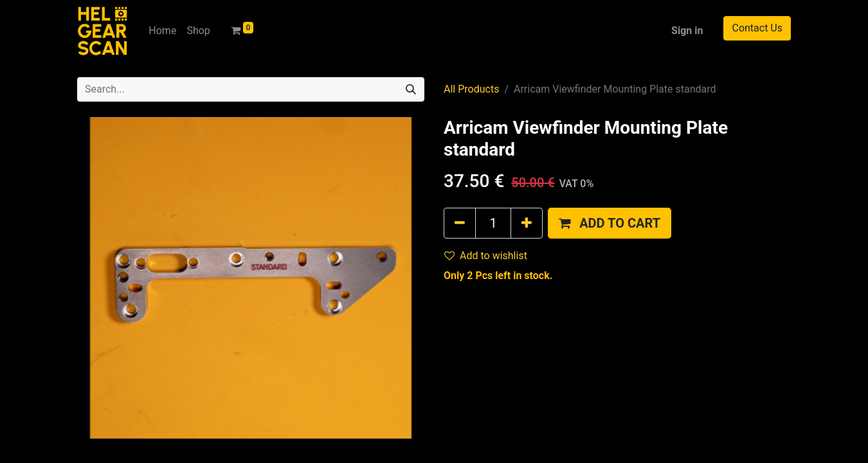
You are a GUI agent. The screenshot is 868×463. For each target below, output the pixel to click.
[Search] (411, 89)
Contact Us (757, 28)
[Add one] (527, 223)
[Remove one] (460, 223)
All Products (471, 89)
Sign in (687, 31)
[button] (610, 223)
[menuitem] (162, 31)
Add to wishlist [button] (486, 256)
